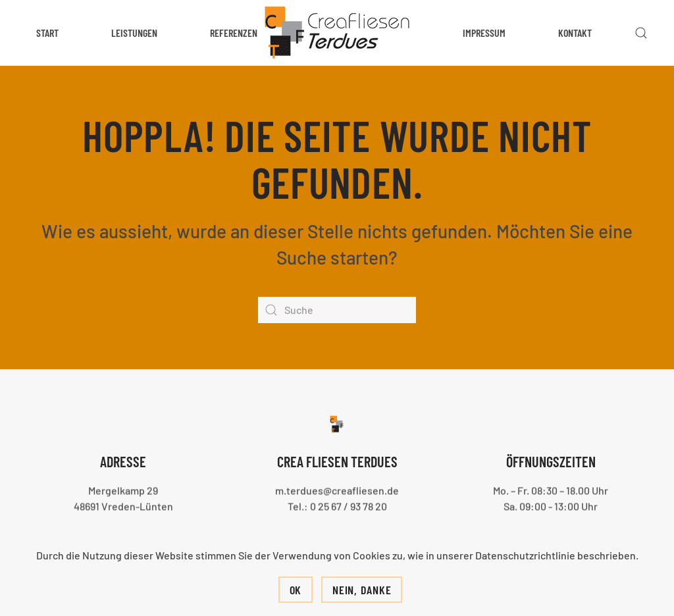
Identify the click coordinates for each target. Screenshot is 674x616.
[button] (641, 33)
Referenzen (234, 33)
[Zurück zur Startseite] (337, 33)
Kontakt (575, 33)
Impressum (484, 33)
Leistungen (134, 33)
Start (47, 33)
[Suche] (337, 310)
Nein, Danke (362, 590)
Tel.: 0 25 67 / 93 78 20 (337, 505)
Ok (296, 590)
